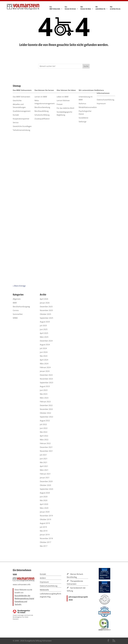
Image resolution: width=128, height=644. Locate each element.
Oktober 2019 (45, 519)
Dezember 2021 (46, 447)
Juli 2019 (43, 527)
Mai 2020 (44, 500)
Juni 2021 (44, 459)
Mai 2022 (44, 432)
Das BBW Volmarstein (56, 8)
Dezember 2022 (46, 405)
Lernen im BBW (41, 97)
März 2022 (44, 440)
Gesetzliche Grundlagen (22, 126)
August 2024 (45, 345)
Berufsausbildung (42, 111)
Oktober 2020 (45, 485)
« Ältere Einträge (19, 286)
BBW (15, 303)
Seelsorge (82, 122)
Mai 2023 (44, 394)
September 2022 (46, 417)
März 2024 (44, 364)
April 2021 (44, 466)
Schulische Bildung (42, 115)
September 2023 (46, 383)
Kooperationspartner (21, 119)
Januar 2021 (45, 478)
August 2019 (45, 523)
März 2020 (44, 508)
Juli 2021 (43, 455)
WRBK (15, 318)
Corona (16, 310)
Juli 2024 (43, 348)
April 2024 (44, 360)
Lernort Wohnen (63, 100)
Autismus (82, 103)
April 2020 (44, 504)
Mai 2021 (44, 462)
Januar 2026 (45, 303)
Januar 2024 (45, 371)
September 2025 (46, 318)
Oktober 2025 (45, 314)
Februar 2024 (45, 367)
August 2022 (45, 421)
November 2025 (46, 310)
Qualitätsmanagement (22, 111)
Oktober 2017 (45, 542)
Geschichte (17, 100)
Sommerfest (18, 314)
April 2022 (44, 436)
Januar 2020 (45, 512)
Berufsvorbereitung (42, 107)
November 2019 (46, 516)
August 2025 (45, 322)
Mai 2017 (44, 546)
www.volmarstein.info (22, 584)
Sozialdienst (83, 118)
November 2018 (46, 538)
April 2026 (44, 299)
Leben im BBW (63, 97)
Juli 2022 (43, 424)
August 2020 (45, 493)
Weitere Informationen (103, 92)
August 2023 (45, 386)
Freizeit (60, 104)
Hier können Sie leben (87, 8)
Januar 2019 (45, 535)
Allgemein (17, 299)
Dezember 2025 (46, 307)
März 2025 (44, 337)
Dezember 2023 (46, 375)
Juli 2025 (43, 326)
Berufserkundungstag (21, 307)
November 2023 (46, 379)
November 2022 (46, 409)
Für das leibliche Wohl (65, 108)
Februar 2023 (45, 402)
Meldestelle (44, 590)
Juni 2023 (44, 390)
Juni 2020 (44, 497)
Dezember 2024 (46, 341)
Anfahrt (43, 578)
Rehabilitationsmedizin (88, 107)
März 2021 (44, 470)
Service (16, 122)
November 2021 (46, 451)
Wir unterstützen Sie (102, 8)
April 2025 (44, 333)
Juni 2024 (44, 352)
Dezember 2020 (46, 481)
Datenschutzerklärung (105, 100)
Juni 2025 (44, 329)
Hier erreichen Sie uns (115, 8)
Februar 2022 (45, 443)
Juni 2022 (44, 428)
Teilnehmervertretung (21, 130)
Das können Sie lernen (71, 8)
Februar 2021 (45, 474)
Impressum (101, 103)
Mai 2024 (44, 356)
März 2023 (44, 398)
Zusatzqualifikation (42, 119)
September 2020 (46, 489)
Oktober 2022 (45, 413)
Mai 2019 (44, 531)
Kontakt (16, 115)
